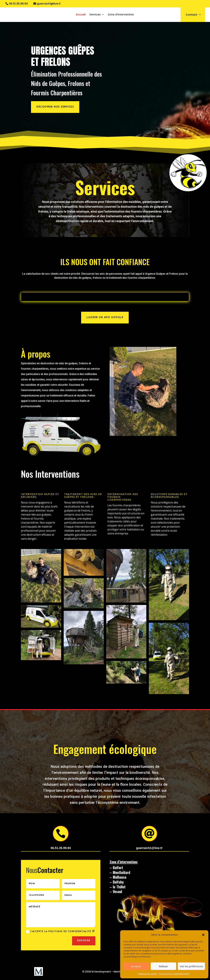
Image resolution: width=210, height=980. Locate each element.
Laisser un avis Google (105, 317)
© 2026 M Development (97, 972)
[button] (203, 935)
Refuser (163, 966)
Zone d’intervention (121, 14)
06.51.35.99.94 (18, 4)
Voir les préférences (191, 966)
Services (95, 14)
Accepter (136, 966)
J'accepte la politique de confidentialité (61, 932)
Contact (191, 15)
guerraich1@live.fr (49, 4)
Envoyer (84, 941)
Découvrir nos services (55, 107)
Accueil (81, 14)
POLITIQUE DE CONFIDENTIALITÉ (174, 974)
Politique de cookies (147, 974)
